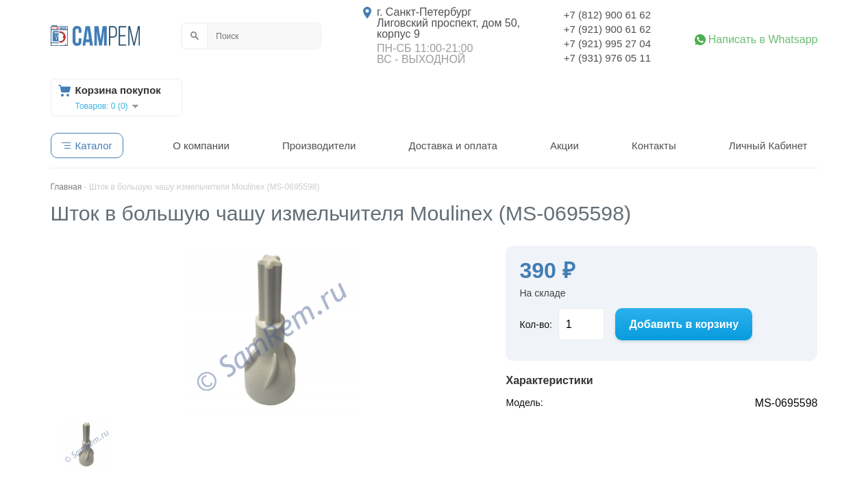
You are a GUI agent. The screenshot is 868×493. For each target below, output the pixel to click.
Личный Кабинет (768, 146)
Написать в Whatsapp (763, 40)
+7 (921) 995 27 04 (607, 43)
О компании (201, 146)
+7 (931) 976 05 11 (607, 58)
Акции (565, 146)
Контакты (654, 146)
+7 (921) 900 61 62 (607, 29)
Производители (319, 146)
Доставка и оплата (452, 146)
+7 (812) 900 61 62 (607, 15)
